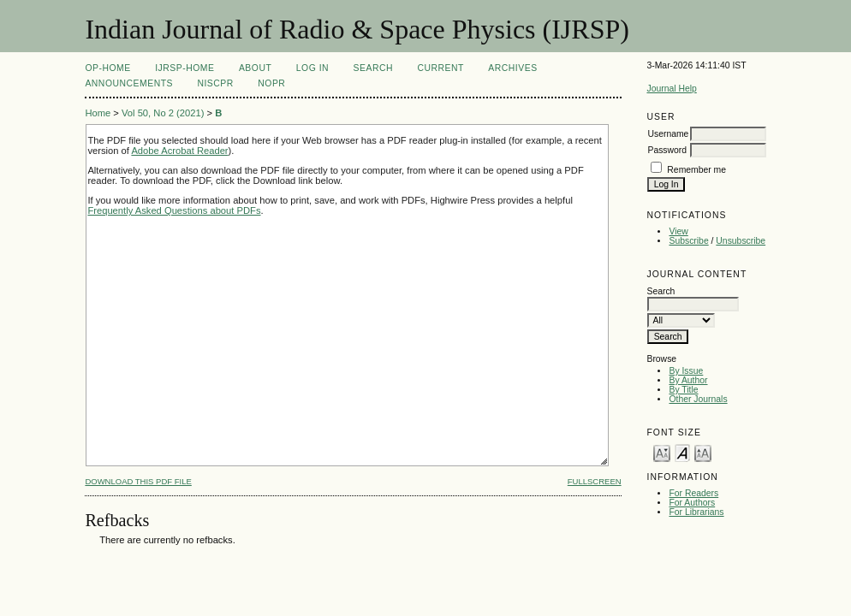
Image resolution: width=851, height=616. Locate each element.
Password (667, 150)
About (255, 68)
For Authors (692, 503)
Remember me (696, 170)
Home (98, 113)
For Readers (693, 493)
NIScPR (215, 83)
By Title (683, 390)
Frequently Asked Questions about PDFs (174, 210)
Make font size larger (703, 452)
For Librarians (696, 512)
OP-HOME (107, 68)
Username (668, 134)
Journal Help (671, 89)
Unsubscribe (741, 241)
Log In (312, 68)
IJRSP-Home (184, 68)
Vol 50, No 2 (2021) (163, 113)
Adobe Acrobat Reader (179, 151)
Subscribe (688, 241)
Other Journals (698, 399)
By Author (688, 380)
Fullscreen (595, 481)
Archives (512, 68)
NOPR (271, 83)
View (678, 231)
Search (373, 68)
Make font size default (682, 452)
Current (440, 68)
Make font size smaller (662, 452)
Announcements (129, 83)
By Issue (686, 371)
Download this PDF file (138, 481)
